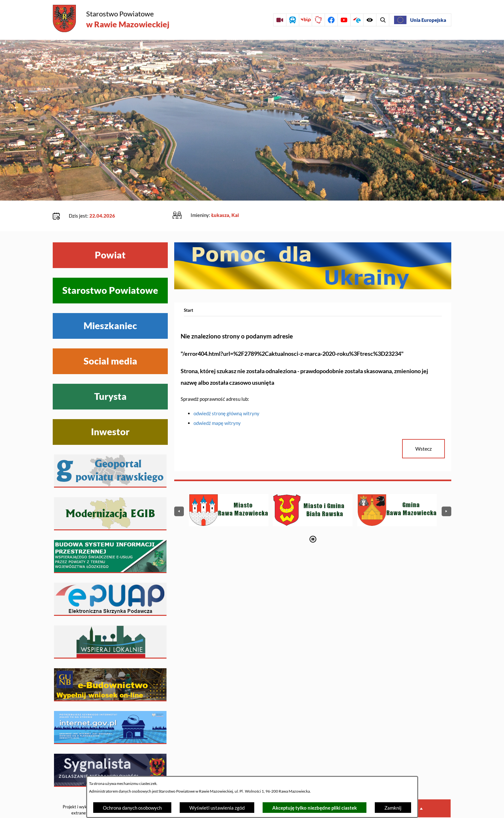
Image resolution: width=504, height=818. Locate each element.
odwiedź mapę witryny (217, 403)
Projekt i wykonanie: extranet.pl (81, 790)
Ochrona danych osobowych (132, 808)
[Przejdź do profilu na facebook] (331, 20)
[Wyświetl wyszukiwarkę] (370, 20)
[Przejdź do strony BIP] (305, 20)
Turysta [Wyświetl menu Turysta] (110, 377)
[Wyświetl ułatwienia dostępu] (382, 20)
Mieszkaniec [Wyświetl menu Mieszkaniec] (110, 306)
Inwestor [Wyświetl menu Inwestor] (110, 412)
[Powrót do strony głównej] (189, 291)
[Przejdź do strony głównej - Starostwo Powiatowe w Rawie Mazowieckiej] (111, 19)
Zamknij (393, 808)
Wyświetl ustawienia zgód (217, 808)
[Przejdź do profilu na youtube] (344, 20)
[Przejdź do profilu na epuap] (357, 20)
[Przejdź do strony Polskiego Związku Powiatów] (318, 20)
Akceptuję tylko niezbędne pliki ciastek (315, 808)
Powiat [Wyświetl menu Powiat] (110, 235)
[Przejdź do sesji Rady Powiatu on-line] (280, 20)
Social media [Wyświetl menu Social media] (110, 341)
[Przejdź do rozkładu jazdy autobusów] (292, 20)
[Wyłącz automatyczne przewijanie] (313, 519)
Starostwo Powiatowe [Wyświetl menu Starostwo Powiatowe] (110, 271)
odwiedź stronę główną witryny (226, 394)
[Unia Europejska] (420, 20)
